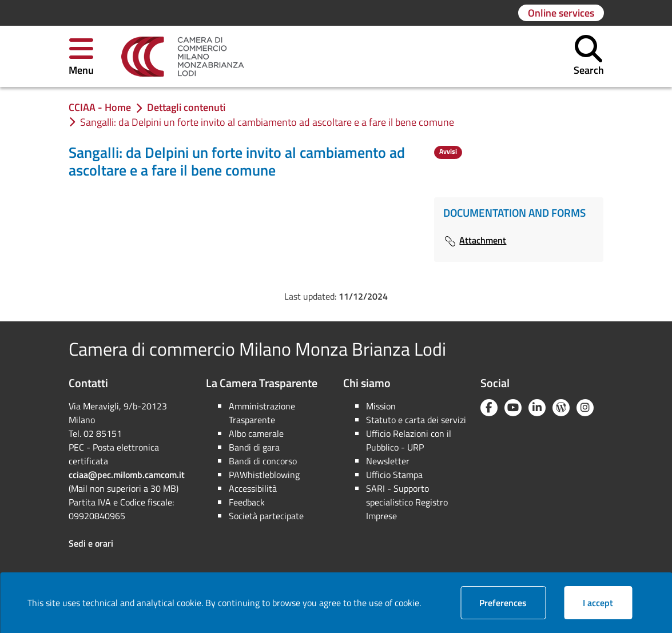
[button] (81, 56)
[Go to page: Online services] (561, 13)
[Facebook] (489, 408)
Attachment (475, 240)
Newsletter (388, 461)
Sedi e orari (91, 543)
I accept (607, 602)
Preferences (512, 602)
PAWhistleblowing (264, 475)
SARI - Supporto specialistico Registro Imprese (407, 502)
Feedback (247, 502)
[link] (183, 57)
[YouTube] (513, 408)
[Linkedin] (537, 408)
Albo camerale (256, 433)
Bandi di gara (254, 447)
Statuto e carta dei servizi (416, 420)
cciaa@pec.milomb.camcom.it (127, 475)
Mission (381, 406)
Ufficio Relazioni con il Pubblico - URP (409, 440)
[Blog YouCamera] (561, 408)
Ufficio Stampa (394, 475)
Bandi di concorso (263, 461)
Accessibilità (253, 488)
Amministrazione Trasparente (262, 413)
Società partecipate (266, 516)
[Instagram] (585, 408)
